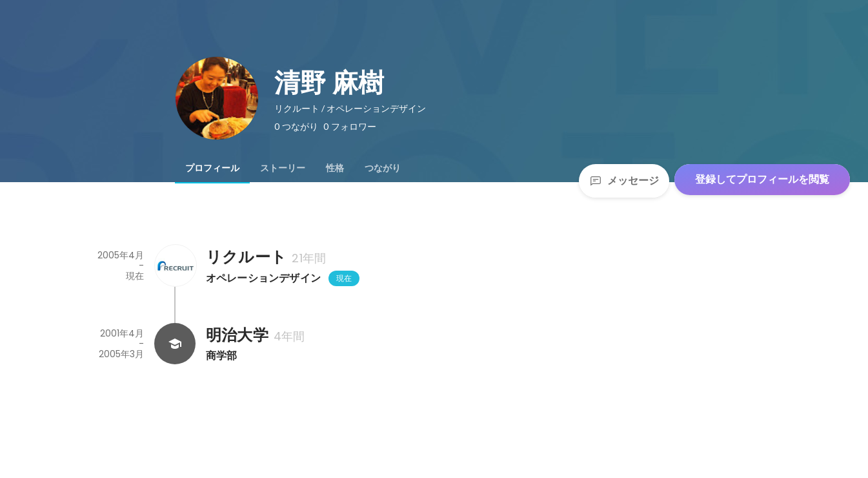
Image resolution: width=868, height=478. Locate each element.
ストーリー (283, 168)
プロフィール (212, 168)
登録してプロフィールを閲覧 (762, 179)
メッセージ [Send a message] (624, 181)
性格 (335, 168)
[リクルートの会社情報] (175, 265)
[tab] (212, 168)
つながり (383, 168)
